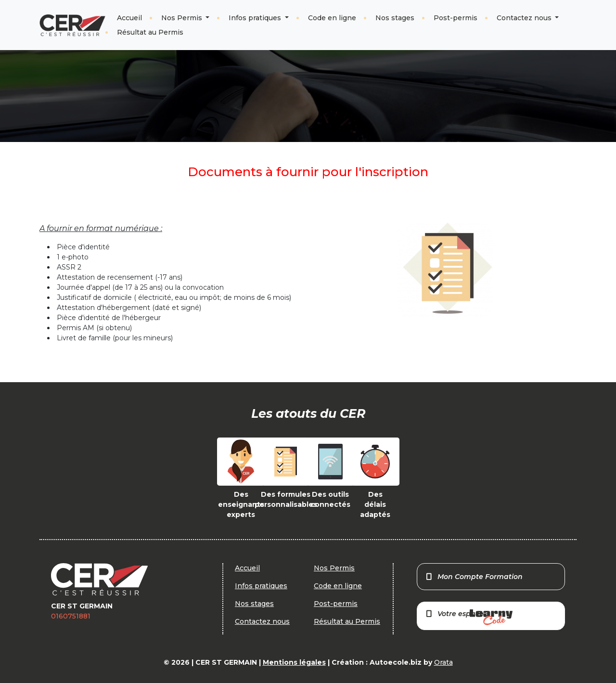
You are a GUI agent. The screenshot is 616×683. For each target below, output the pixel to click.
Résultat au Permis (150, 32)
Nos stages (395, 18)
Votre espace (469, 617)
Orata (443, 662)
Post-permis (456, 18)
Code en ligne (332, 18)
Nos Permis (183, 18)
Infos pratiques (256, 18)
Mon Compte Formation (474, 577)
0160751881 (71, 616)
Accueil (129, 18)
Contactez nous (525, 18)
